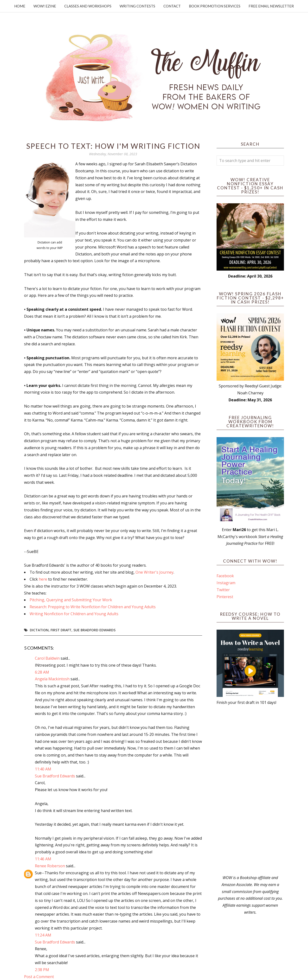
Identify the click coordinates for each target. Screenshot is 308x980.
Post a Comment (39, 977)
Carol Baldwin (47, 658)
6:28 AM (42, 672)
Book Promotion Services (215, 6)
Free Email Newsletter (271, 6)
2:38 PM (42, 970)
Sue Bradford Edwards (94, 630)
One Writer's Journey (154, 572)
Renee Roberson (50, 866)
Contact (172, 6)
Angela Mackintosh (52, 679)
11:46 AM (43, 859)
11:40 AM (43, 769)
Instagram (226, 583)
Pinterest (225, 597)
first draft (61, 630)
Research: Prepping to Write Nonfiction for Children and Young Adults (93, 607)
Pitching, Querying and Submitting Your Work (71, 600)
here (43, 579)
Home (20, 6)
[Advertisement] (250, 790)
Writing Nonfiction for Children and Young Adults (74, 614)
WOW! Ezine (45, 6)
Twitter (223, 590)
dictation (39, 630)
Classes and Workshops (88, 6)
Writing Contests (137, 6)
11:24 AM (43, 935)
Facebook (225, 576)
